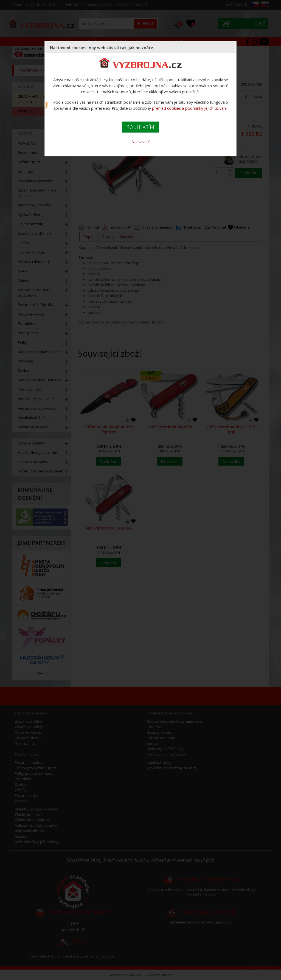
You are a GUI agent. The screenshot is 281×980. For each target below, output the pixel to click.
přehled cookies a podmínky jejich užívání (189, 108)
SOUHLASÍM (140, 127)
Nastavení (140, 142)
